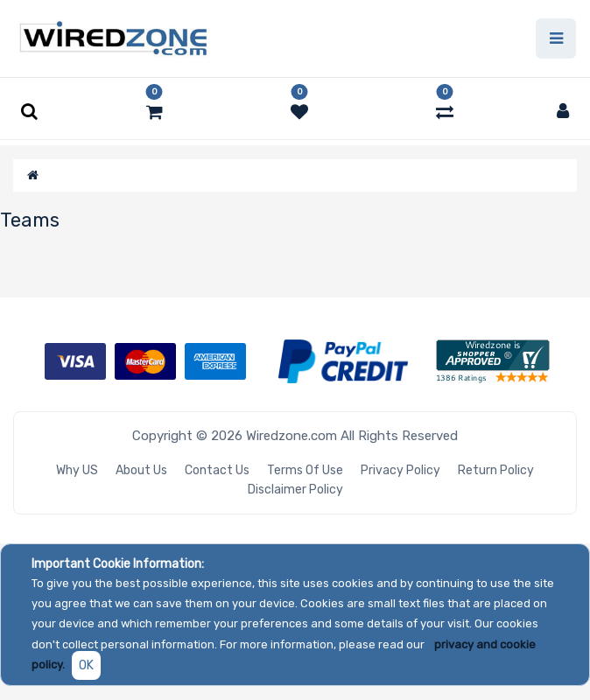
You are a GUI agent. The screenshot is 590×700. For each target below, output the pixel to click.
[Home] (33, 175)
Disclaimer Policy (295, 490)
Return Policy (496, 470)
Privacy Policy (400, 470)
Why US (77, 470)
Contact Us (217, 470)
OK (86, 665)
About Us (141, 470)
